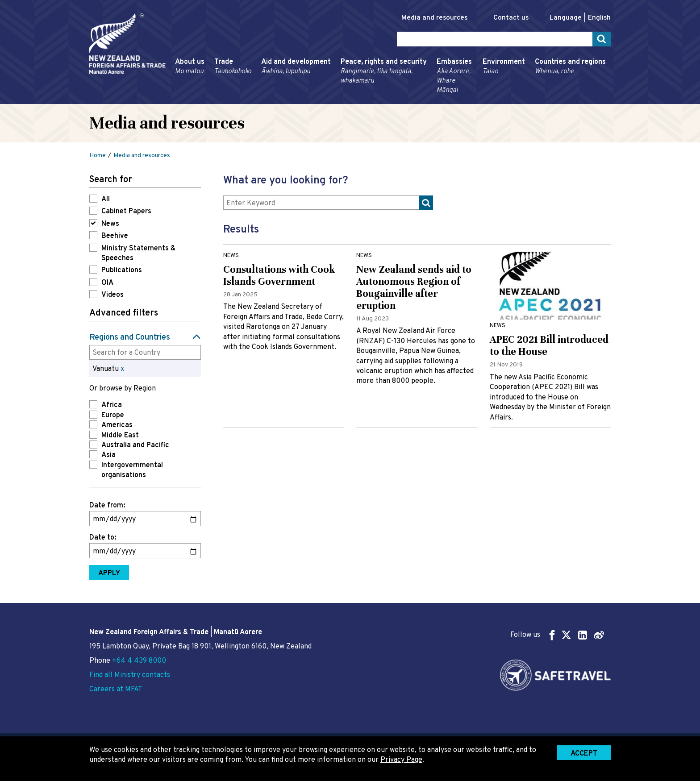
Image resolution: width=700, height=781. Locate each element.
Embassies (455, 76)
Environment (504, 67)
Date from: (107, 506)
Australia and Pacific (135, 445)
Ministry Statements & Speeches (138, 253)
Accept (584, 754)
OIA (107, 283)
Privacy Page (401, 760)
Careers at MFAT (116, 690)
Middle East (120, 436)
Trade (233, 67)
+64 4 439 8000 (139, 661)
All (106, 199)
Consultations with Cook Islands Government (279, 275)
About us (190, 67)
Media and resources (434, 18)
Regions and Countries (130, 338)
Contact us (511, 18)
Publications (122, 270)
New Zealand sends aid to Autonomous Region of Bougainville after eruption (414, 287)
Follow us (557, 635)
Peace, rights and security (384, 72)
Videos (112, 295)
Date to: (103, 538)
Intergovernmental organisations (132, 470)
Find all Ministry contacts (130, 675)
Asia (108, 455)
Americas (117, 425)
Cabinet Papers (126, 212)
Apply (109, 573)
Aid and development (296, 67)
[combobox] (145, 352)
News (110, 224)
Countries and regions (570, 67)
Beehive (115, 236)
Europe (113, 415)
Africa (112, 405)
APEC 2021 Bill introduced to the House (549, 345)
